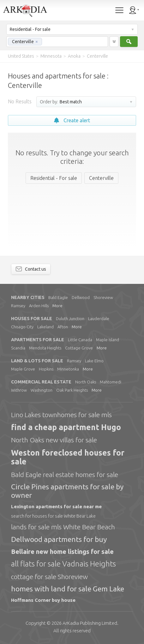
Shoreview (103, 297)
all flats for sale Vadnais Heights (63, 564)
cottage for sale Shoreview (49, 577)
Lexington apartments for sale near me (56, 506)
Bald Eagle (58, 297)
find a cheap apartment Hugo (66, 427)
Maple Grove (23, 369)
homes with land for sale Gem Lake (68, 589)
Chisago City (22, 327)
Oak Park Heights (72, 390)
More (57, 306)
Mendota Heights (45, 348)
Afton (63, 327)
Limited (90, 623)
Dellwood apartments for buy (59, 539)
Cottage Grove (79, 348)
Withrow (19, 390)
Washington (42, 390)
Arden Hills (39, 306)
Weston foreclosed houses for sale (68, 457)
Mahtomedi (111, 382)
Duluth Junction (70, 319)
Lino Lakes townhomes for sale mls (61, 415)
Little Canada (80, 340)
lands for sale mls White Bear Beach (63, 527)
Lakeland (45, 327)
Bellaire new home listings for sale (62, 552)
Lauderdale (99, 319)
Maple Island (108, 340)
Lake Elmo (94, 361)
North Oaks (86, 382)
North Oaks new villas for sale (54, 440)
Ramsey (18, 306)
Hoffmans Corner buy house (43, 600)
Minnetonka (68, 369)
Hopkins (46, 369)
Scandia (18, 348)
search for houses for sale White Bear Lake (53, 516)
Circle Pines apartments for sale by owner (67, 491)
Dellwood (81, 297)
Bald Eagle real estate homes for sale (65, 474)
